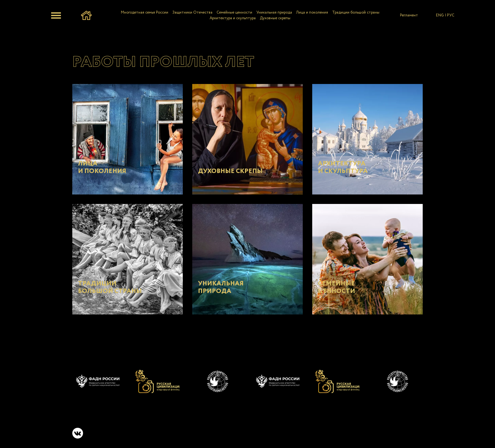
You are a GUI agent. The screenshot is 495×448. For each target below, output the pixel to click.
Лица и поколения (312, 12)
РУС (451, 15)
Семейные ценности (234, 12)
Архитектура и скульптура (233, 18)
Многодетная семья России (145, 12)
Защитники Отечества (192, 12)
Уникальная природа (274, 12)
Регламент (409, 15)
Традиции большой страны (356, 12)
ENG (440, 15)
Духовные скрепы (275, 18)
